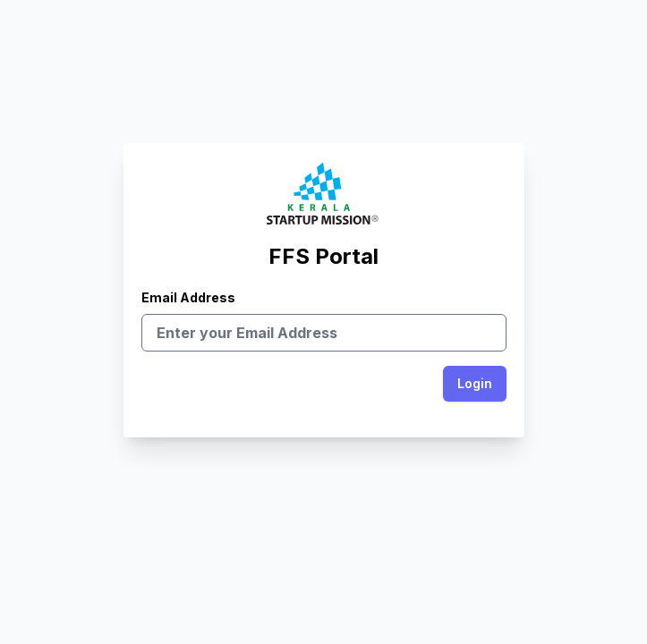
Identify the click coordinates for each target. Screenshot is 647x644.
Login (475, 383)
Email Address (324, 315)
